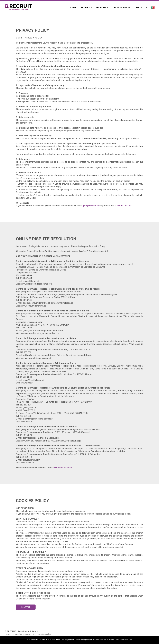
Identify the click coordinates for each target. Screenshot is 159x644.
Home (73, 8)
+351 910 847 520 (124, 206)
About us (86, 8)
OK (118, 639)
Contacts (141, 8)
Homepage (26, 607)
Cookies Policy (45, 634)
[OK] (155, 640)
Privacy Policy (10, 634)
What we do (103, 8)
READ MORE (126, 639)
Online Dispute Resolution (28, 634)
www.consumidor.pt (62, 468)
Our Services (122, 8)
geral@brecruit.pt (91, 206)
